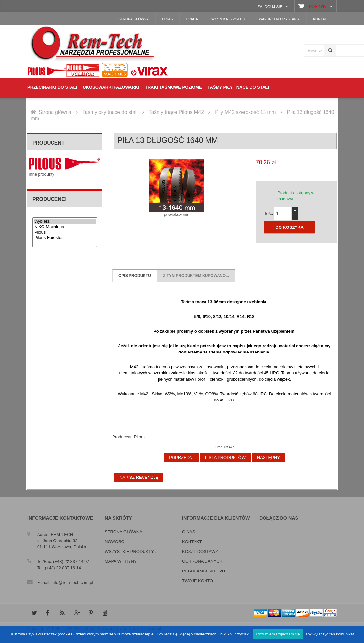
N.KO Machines (65, 227)
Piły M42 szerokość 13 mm (245, 112)
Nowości (115, 542)
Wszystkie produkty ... (132, 551)
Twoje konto (197, 581)
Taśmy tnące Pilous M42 (176, 112)
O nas (189, 532)
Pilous (65, 233)
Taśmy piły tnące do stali (110, 112)
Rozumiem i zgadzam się (278, 634)
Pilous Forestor (65, 238)
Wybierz (65, 221)
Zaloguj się (270, 6)
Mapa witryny (121, 561)
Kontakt (192, 542)
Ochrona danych (202, 561)
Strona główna (55, 112)
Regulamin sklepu (204, 571)
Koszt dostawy (200, 551)
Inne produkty (42, 174)
